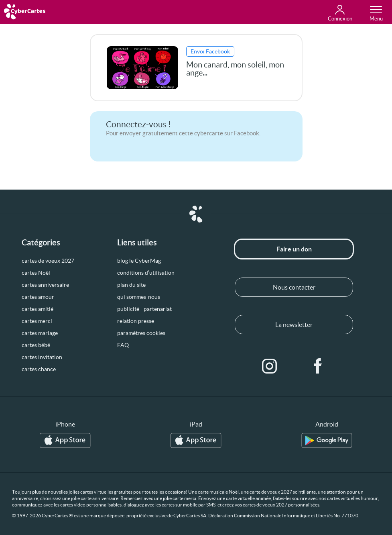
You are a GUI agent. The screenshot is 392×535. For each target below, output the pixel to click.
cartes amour (38, 297)
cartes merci (37, 321)
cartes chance (39, 369)
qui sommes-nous (139, 297)
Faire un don (294, 249)
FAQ (123, 345)
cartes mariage (40, 333)
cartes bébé (36, 345)
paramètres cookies (141, 333)
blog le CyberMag (139, 261)
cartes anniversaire (45, 285)
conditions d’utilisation (146, 273)
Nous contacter (294, 287)
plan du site (131, 285)
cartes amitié (38, 309)
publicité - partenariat (144, 309)
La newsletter (294, 325)
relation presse (136, 321)
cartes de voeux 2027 (48, 261)
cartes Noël (36, 273)
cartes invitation (42, 357)
